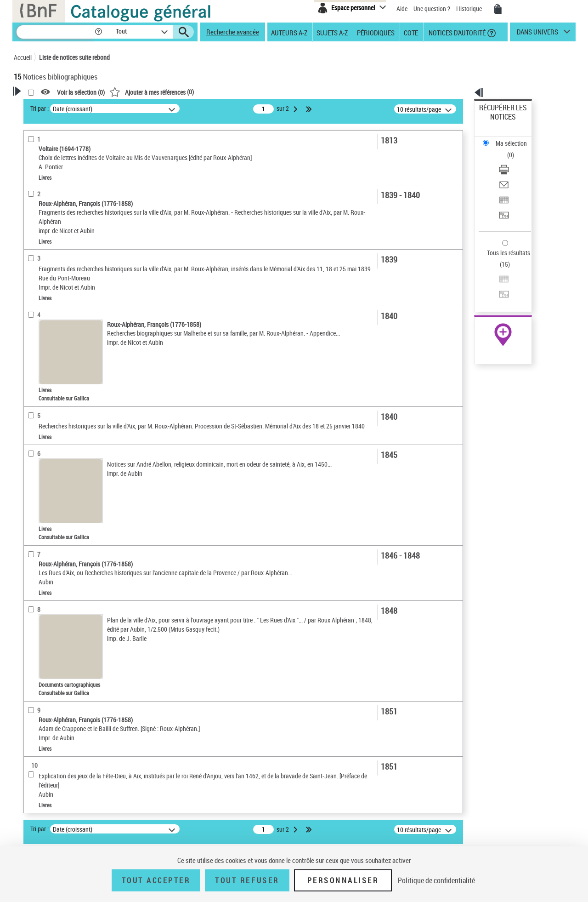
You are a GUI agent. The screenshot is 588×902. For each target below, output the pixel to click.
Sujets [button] (32, 369)
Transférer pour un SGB (510, 171)
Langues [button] (35, 338)
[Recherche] (55, 32)
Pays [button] (30, 430)
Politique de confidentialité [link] (436, 880)
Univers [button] (34, 400)
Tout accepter (156, 880)
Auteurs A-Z (289, 32)
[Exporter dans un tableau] (515, 160)
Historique (470, 9)
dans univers (537, 34)
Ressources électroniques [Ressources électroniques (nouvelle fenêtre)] (498, 291)
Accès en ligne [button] (43, 251)
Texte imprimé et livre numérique (68, 280)
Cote (411, 32)
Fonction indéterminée (55, 237)
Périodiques (376, 32)
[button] (98, 32)
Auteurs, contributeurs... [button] (58, 323)
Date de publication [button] (51, 354)
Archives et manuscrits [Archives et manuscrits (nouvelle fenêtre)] (495, 281)
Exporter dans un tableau (513, 160)
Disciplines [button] (39, 415)
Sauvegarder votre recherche (71, 151)
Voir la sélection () (199, 92)
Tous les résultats (503, 197)
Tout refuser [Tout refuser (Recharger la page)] (247, 880)
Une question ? (432, 9)
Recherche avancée (233, 32)
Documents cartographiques (62, 294)
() (270, 92)
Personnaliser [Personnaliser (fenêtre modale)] (343, 880)
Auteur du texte (48, 209)
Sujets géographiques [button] (54, 384)
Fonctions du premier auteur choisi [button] (63, 190)
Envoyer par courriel (506, 149)
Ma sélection (497, 122)
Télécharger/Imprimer (508, 138)
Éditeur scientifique (51, 223)
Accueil (23, 57)
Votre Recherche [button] (51, 107)
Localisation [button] (40, 308)
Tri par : (158, 108)
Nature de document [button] (52, 266)
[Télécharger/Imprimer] (515, 138)
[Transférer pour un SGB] (515, 171)
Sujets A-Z (332, 32)
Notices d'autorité (456, 32)
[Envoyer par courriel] (515, 149)
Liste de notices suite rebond (74, 57)
